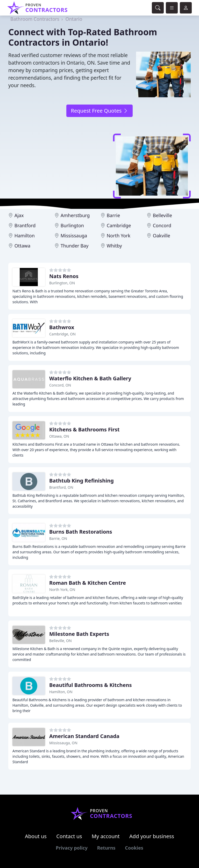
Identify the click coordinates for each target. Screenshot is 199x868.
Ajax (19, 215)
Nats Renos (64, 276)
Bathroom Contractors (35, 19)
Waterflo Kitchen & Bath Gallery (90, 378)
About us (36, 836)
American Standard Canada (84, 736)
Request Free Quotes (99, 111)
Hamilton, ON (61, 692)
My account (106, 836)
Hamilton (25, 236)
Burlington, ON (62, 283)
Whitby (114, 246)
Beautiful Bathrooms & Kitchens (90, 685)
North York (119, 236)
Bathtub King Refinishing (81, 481)
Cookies (134, 848)
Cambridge (119, 225)
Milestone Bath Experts (79, 634)
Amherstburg (75, 215)
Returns (106, 848)
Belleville (162, 215)
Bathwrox (62, 327)
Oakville (162, 236)
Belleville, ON (61, 641)
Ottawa (22, 246)
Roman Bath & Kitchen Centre (88, 583)
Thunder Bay (75, 246)
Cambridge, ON (62, 334)
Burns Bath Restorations (81, 532)
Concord (162, 225)
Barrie (113, 215)
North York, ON (62, 590)
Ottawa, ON (59, 436)
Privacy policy (72, 848)
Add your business (152, 836)
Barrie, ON (58, 538)
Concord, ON (60, 385)
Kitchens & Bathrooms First (84, 429)
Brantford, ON (61, 487)
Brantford (25, 225)
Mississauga (74, 236)
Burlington (72, 225)
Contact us (69, 836)
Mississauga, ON (63, 743)
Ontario (74, 19)
